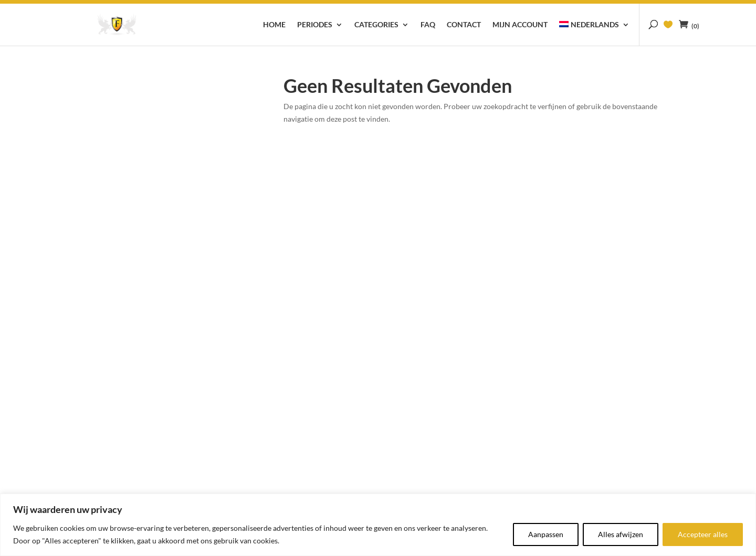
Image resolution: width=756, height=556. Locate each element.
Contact (464, 25)
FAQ (428, 25)
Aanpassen (546, 534)
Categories (376, 25)
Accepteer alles (703, 534)
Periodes (315, 25)
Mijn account (520, 25)
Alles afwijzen (621, 534)
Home (274, 25)
